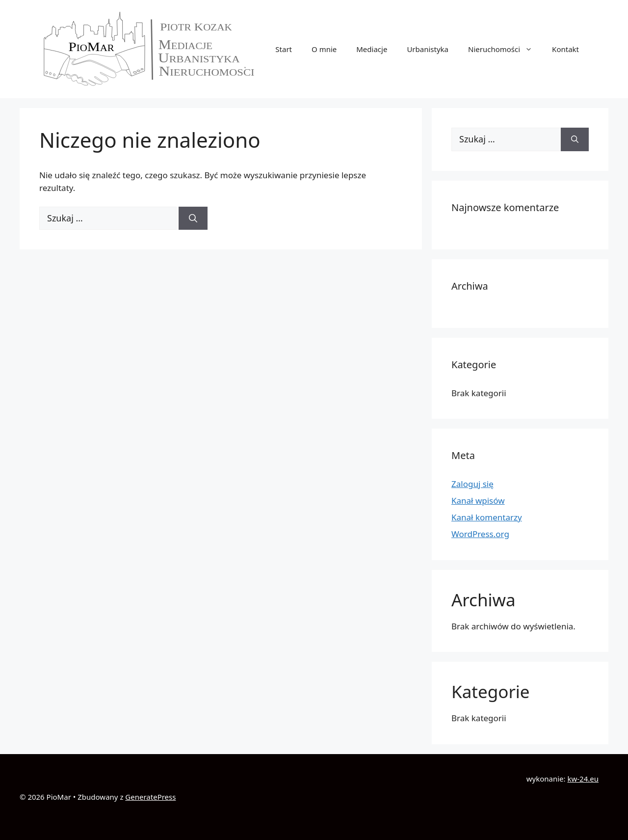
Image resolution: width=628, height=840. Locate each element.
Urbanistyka (428, 49)
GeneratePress (150, 797)
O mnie (324, 49)
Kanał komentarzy (487, 517)
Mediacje (372, 49)
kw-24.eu (583, 779)
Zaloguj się (472, 484)
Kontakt (565, 49)
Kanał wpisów (478, 501)
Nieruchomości (505, 49)
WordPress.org (480, 534)
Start (284, 49)
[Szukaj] (193, 218)
